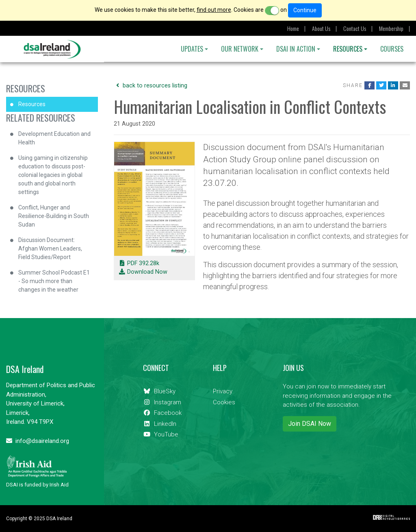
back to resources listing (151, 86)
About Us (321, 28)
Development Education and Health (54, 138)
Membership (391, 28)
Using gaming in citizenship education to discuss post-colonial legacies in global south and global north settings (53, 175)
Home (293, 28)
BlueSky (159, 391)
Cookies (224, 402)
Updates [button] (192, 49)
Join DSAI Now (310, 424)
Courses (392, 49)
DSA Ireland (52, 49)
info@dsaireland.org (38, 441)
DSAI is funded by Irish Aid (37, 471)
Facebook (162, 413)
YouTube (161, 434)
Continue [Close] (305, 10)
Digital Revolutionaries (391, 517)
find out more (214, 10)
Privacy (223, 391)
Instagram (162, 402)
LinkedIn (160, 424)
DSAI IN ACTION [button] (296, 49)
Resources (26, 88)
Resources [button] (348, 49)
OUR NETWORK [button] (240, 49)
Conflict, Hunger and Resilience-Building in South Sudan (54, 216)
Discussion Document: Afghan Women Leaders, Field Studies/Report (50, 249)
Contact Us (355, 28)
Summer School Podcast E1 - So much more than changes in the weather (54, 281)
